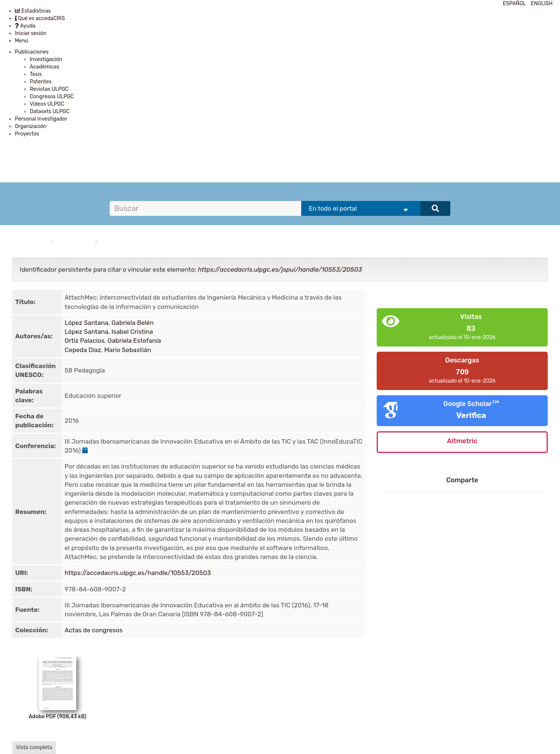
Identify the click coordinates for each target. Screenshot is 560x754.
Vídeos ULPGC (47, 104)
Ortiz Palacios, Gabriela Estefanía (113, 341)
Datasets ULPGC (50, 111)
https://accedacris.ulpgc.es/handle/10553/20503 (138, 573)
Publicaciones (32, 52)
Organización (31, 126)
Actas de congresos (126, 242)
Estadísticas (33, 11)
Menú (22, 41)
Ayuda (25, 26)
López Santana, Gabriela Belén (109, 323)
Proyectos (27, 134)
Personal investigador (41, 119)
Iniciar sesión (31, 33)
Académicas (44, 67)
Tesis (36, 74)
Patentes (41, 82)
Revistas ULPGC (49, 89)
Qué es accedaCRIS (40, 18)
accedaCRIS (33, 242)
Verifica (471, 415)
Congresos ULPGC (52, 97)
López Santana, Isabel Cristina (109, 332)
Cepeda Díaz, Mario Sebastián (108, 350)
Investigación (46, 59)
